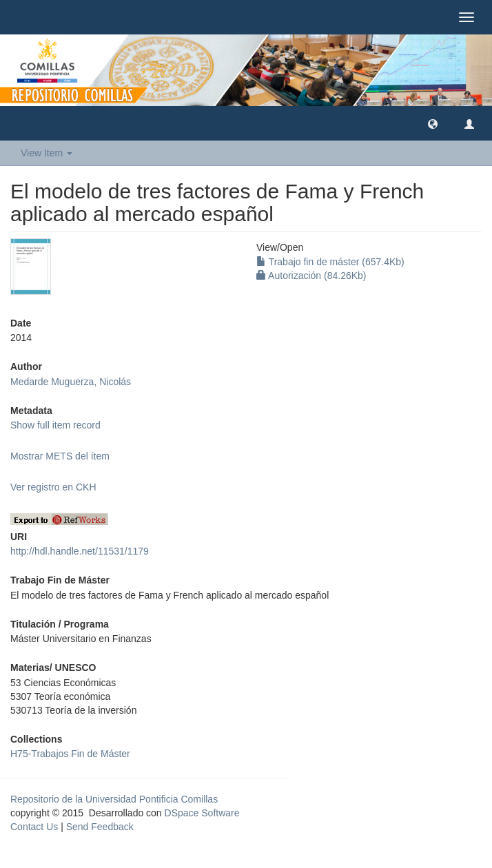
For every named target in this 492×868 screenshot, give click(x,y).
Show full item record (55, 425)
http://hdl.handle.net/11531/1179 (80, 551)
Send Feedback (100, 827)
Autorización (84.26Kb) (311, 276)
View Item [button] (47, 153)
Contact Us (34, 827)
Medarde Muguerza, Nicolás (71, 382)
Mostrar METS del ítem (60, 456)
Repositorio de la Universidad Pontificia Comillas (114, 799)
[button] (433, 123)
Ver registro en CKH (53, 487)
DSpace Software (202, 813)
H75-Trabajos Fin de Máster (70, 754)
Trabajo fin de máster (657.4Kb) (330, 262)
